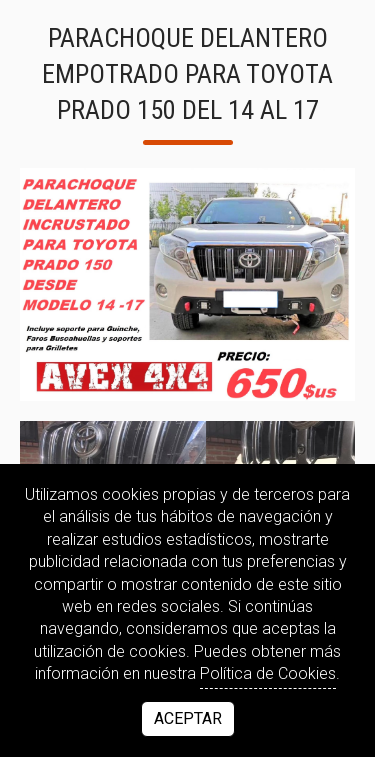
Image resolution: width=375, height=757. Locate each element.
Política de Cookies (268, 673)
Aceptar (188, 718)
